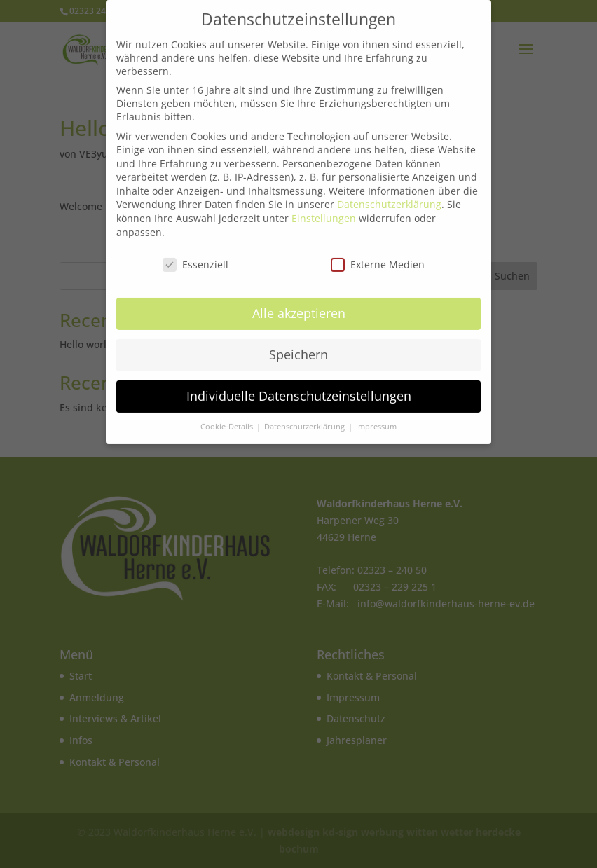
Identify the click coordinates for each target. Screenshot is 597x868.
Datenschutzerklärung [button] (306, 421)
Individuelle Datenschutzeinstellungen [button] (299, 390)
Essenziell (195, 258)
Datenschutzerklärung (389, 199)
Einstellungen (324, 213)
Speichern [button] (298, 349)
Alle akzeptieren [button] (299, 308)
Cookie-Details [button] (228, 421)
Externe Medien (378, 258)
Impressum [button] (376, 421)
